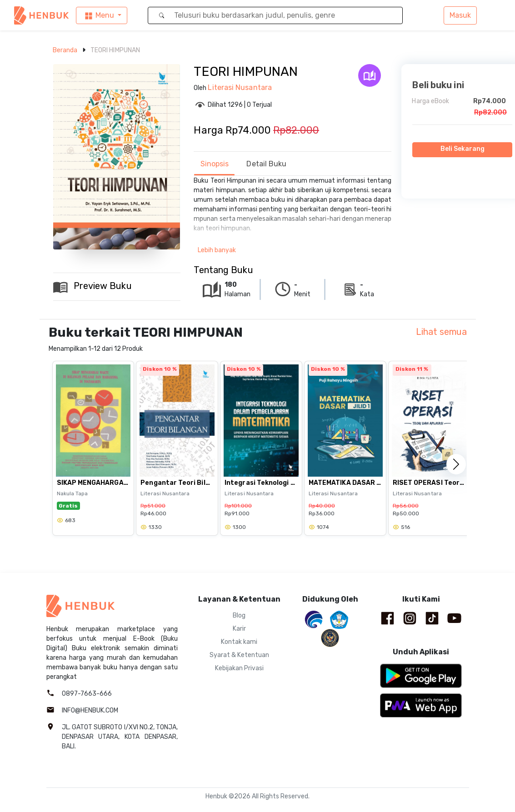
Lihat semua (441, 332)
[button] (456, 464)
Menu (99, 16)
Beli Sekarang (463, 149)
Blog (239, 615)
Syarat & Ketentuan (239, 655)
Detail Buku (266, 164)
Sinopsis (215, 164)
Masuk (460, 15)
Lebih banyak (217, 250)
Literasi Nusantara (240, 87)
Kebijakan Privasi (239, 668)
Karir (239, 629)
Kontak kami (239, 642)
